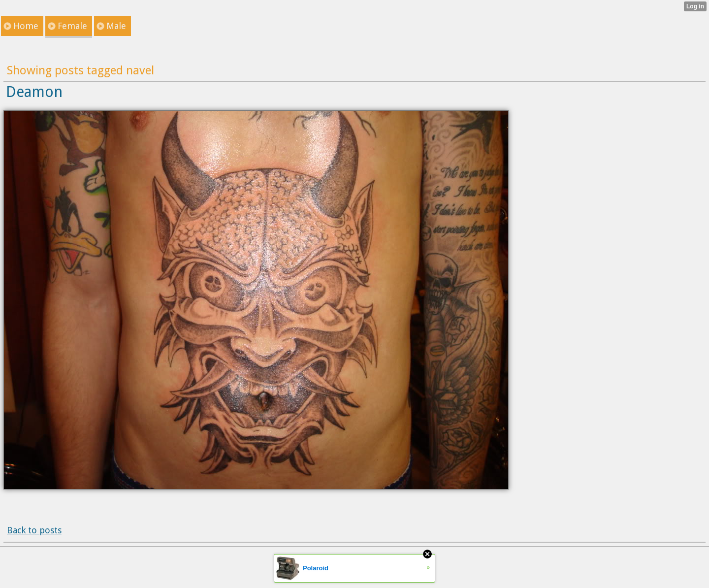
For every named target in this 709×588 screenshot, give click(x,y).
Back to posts (34, 530)
